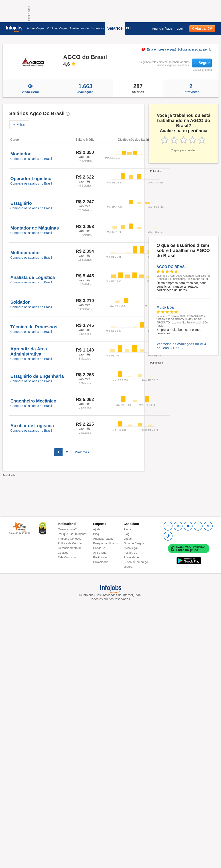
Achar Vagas (36, 28)
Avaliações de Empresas (87, 28)
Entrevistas (191, 88)
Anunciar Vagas (103, 539)
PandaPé (99, 548)
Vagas (128, 539)
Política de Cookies (70, 543)
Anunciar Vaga (162, 28)
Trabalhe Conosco (70, 539)
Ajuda (97, 529)
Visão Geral (30, 88)
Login (180, 28)
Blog (129, 28)
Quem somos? (67, 529)
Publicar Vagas (57, 28)
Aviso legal (100, 553)
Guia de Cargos (134, 543)
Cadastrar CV (202, 28)
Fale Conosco (67, 557)
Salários (115, 28)
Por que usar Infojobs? (72, 534)
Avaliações (85, 88)
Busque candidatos (106, 543)
